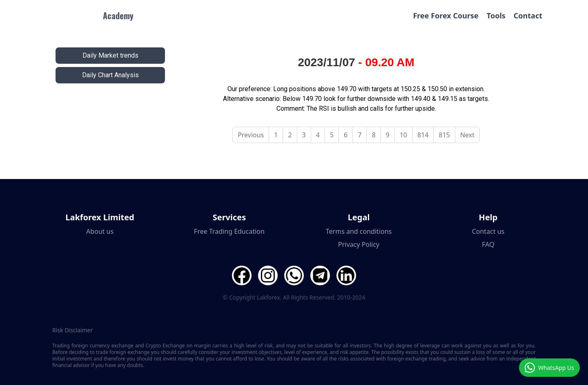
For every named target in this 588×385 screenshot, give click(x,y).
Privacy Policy (359, 244)
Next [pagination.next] (467, 135)
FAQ (488, 244)
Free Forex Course (445, 16)
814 (423, 135)
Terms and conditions (359, 231)
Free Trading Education (229, 231)
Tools (496, 16)
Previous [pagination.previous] (251, 135)
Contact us (488, 231)
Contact (528, 16)
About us (100, 231)
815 (444, 135)
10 (403, 135)
